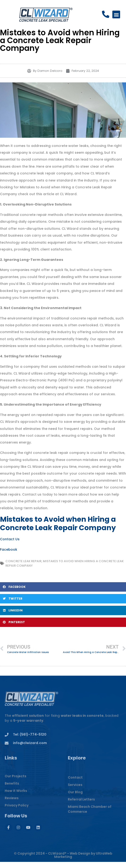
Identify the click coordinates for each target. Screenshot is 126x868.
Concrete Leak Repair (23, 561)
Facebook (9, 549)
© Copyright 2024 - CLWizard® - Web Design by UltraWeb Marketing (63, 862)
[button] (116, 15)
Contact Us (10, 539)
